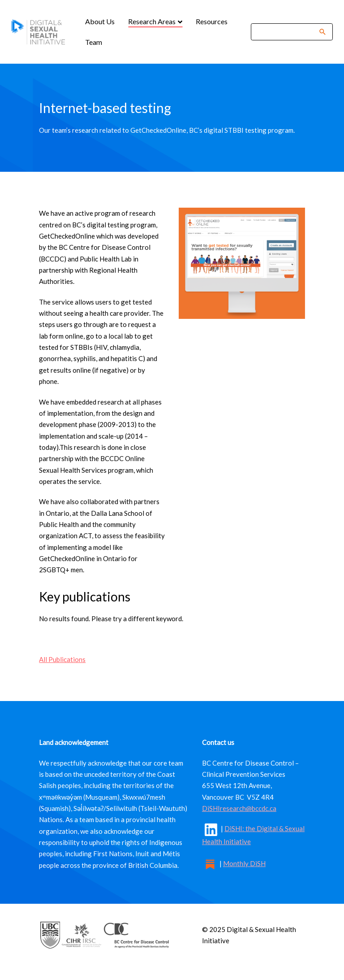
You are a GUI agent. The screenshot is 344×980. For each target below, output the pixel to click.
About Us (100, 21)
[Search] (286, 32)
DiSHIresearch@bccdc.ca (239, 808)
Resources (212, 21)
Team (94, 42)
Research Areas (153, 21)
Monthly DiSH (244, 863)
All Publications (62, 659)
